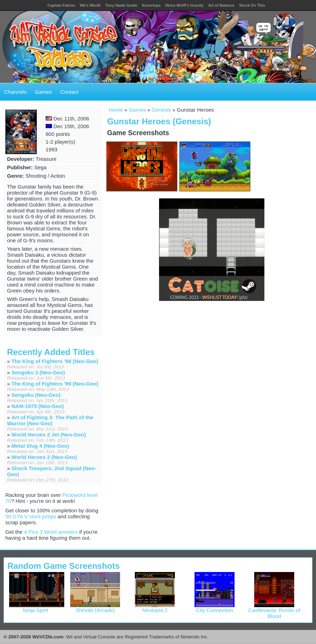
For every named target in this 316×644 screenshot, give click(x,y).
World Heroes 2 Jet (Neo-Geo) (49, 435)
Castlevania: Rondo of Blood (274, 611)
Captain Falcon (61, 5)
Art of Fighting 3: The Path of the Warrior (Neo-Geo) (50, 420)
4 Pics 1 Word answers (51, 532)
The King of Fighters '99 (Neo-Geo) (55, 384)
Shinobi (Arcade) (95, 608)
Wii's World (90, 5)
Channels (15, 92)
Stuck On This (252, 5)
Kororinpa (151, 5)
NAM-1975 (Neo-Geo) (38, 406)
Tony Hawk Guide (121, 5)
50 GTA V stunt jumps (31, 516)
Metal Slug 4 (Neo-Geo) (40, 446)
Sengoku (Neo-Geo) (36, 395)
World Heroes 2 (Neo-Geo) (44, 457)
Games (44, 92)
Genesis (161, 110)
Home (116, 110)
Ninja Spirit (37, 608)
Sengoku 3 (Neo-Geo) (38, 372)
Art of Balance (221, 5)
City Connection (215, 608)
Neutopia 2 (155, 608)
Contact (70, 92)
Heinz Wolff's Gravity (184, 5)
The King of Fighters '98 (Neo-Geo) (55, 361)
